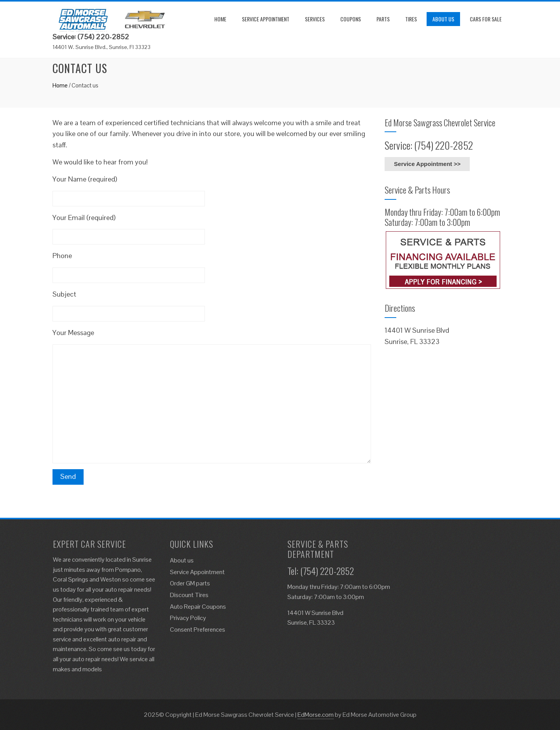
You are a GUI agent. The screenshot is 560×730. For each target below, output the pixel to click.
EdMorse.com (316, 715)
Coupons (351, 19)
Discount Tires (189, 595)
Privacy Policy (188, 618)
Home (220, 19)
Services (315, 19)
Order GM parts (190, 583)
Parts (383, 19)
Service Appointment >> (427, 164)
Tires (411, 19)
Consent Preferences (198, 630)
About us (443, 19)
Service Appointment (266, 19)
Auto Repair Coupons (198, 607)
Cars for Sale (486, 19)
